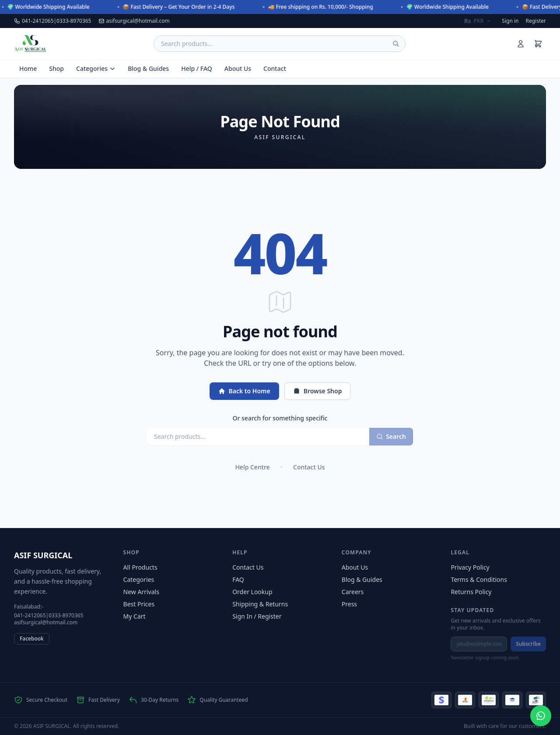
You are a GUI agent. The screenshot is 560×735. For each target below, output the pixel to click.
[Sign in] (521, 44)
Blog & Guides (148, 68)
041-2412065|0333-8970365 (53, 21)
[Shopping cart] (538, 44)
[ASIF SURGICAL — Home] (30, 44)
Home (28, 68)
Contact (275, 68)
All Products (140, 567)
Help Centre (252, 467)
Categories (96, 68)
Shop (56, 68)
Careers (353, 592)
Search (391, 436)
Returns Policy (471, 592)
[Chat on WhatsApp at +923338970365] (541, 716)
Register (536, 21)
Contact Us (309, 467)
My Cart (135, 616)
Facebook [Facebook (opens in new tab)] (32, 639)
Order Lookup (252, 592)
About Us (238, 68)
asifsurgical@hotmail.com (134, 21)
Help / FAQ (197, 68)
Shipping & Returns (260, 604)
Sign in (510, 21)
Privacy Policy (470, 567)
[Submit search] (396, 44)
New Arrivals (141, 592)
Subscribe (528, 644)
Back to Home (244, 391)
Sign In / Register (257, 616)
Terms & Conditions (479, 579)
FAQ (238, 579)
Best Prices (139, 604)
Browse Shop (318, 391)
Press (349, 604)
